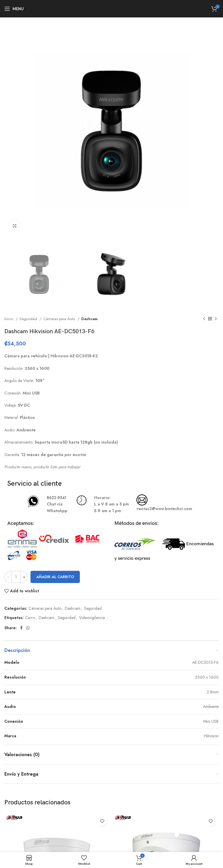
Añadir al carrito (55, 577)
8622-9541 (57, 498)
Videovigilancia (92, 618)
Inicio (9, 319)
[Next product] (216, 319)
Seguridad (29, 319)
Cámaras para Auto (60, 319)
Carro (30, 618)
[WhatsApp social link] (28, 628)
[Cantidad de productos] (16, 577)
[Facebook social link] (21, 628)
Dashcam (89, 319)
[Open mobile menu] (14, 9)
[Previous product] (204, 319)
